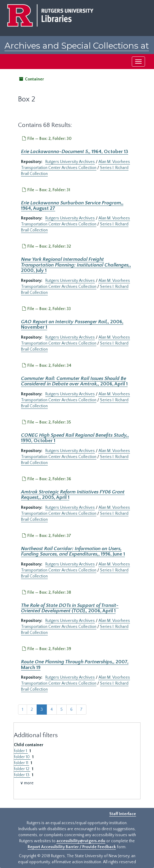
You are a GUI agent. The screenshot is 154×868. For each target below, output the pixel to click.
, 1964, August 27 (72, 206)
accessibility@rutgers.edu (81, 841)
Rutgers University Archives (70, 162)
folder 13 (22, 775)
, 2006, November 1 (72, 324)
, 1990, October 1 (75, 438)
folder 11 (21, 763)
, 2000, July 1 (76, 265)
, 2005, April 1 (73, 495)
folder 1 (21, 751)
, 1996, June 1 (73, 551)
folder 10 (22, 757)
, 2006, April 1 (74, 381)
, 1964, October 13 (75, 152)
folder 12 (22, 769)
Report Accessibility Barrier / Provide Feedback (72, 847)
